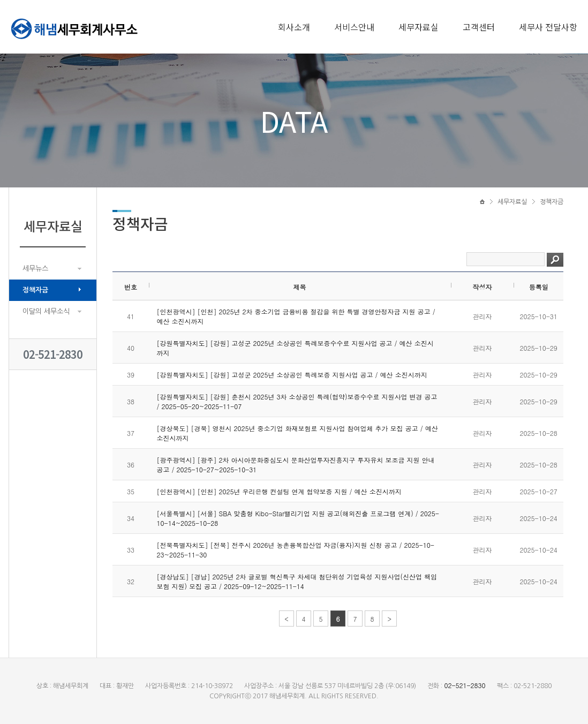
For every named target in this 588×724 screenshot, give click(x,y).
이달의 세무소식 (46, 311)
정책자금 (35, 290)
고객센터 (479, 27)
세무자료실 (419, 27)
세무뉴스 (35, 269)
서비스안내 (354, 27)
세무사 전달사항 (548, 27)
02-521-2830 (53, 354)
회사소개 (294, 27)
